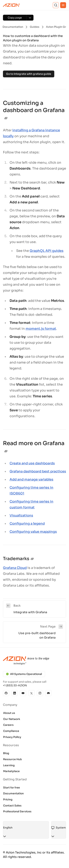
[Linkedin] (15, 693)
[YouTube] (23, 693)
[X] (31, 693)
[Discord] (48, 693)
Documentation (13, 793)
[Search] (56, 5)
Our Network (12, 719)
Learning (9, 765)
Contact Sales (12, 806)
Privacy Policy (12, 737)
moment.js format (41, 329)
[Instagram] (40, 693)
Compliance (11, 731)
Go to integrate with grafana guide (29, 74)
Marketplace (11, 771)
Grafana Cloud (15, 568)
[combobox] (26, 828)
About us (9, 713)
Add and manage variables (31, 479)
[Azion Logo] (11, 5)
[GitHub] (6, 693)
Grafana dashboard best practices (38, 471)
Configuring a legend (27, 524)
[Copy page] (15, 18)
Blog (6, 753)
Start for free (11, 788)
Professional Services (17, 811)
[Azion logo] (34, 661)
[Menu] (63, 5)
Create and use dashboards (32, 463)
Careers (8, 725)
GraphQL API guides (47, 251)
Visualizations (21, 515)
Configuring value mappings (33, 532)
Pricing (8, 799)
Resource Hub (13, 759)
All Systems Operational (24, 674)
